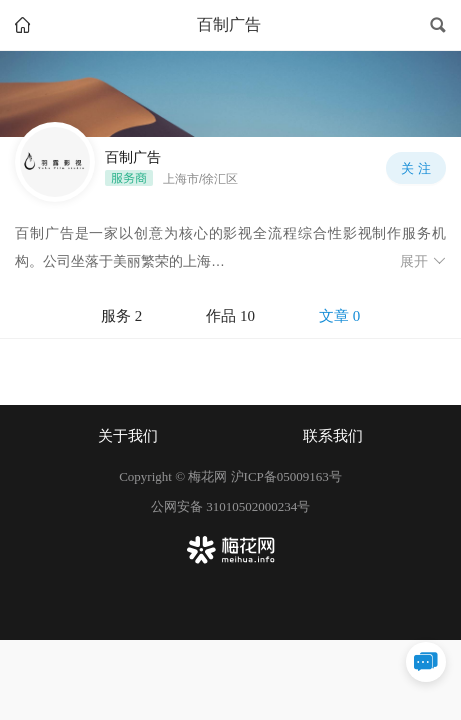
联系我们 (333, 436)
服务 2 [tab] (121, 316)
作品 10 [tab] (230, 316)
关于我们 (128, 436)
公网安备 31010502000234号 (230, 506)
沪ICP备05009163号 (286, 476)
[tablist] (230, 317)
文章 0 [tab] (339, 316)
